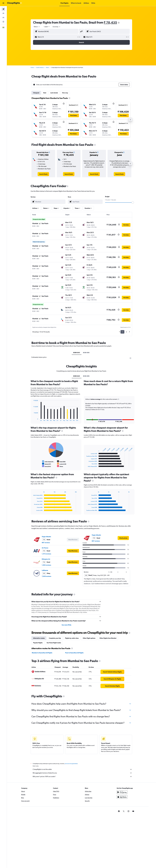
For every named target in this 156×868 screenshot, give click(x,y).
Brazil (48, 68)
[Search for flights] (3, 9)
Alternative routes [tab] (39, 638)
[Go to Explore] (3, 22)
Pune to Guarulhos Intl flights (74, 653)
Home (32, 68)
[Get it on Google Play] (122, 792)
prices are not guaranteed (71, 764)
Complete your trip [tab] (55, 638)
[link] (43, 174)
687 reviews (46, 543)
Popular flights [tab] (38, 643)
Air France (45, 548)
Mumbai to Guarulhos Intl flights (42, 653)
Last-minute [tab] (54, 93)
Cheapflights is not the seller (82, 769)
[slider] (133, 202)
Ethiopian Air (46, 559)
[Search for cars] (3, 17)
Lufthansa (45, 570)
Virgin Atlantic (47, 537)
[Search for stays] (3, 13)
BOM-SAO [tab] (77, 353)
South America (40, 68)
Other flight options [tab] (89, 638)
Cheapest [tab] (36, 93)
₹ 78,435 (110, 22)
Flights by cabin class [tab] (72, 638)
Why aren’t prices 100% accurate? (82, 777)
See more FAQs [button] (66, 625)
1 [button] (123, 332)
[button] (3, 3)
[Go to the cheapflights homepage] (15, 3)
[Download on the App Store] (122, 797)
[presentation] (119, 23)
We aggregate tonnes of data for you (82, 773)
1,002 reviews (47, 565)
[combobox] (37, 27)
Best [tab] (45, 93)
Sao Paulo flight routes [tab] (54, 643)
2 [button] (127, 332)
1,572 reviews (47, 554)
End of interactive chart (32, 419)
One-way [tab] (65, 93)
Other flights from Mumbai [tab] (108, 638)
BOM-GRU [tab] (86, 353)
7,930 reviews (47, 576)
